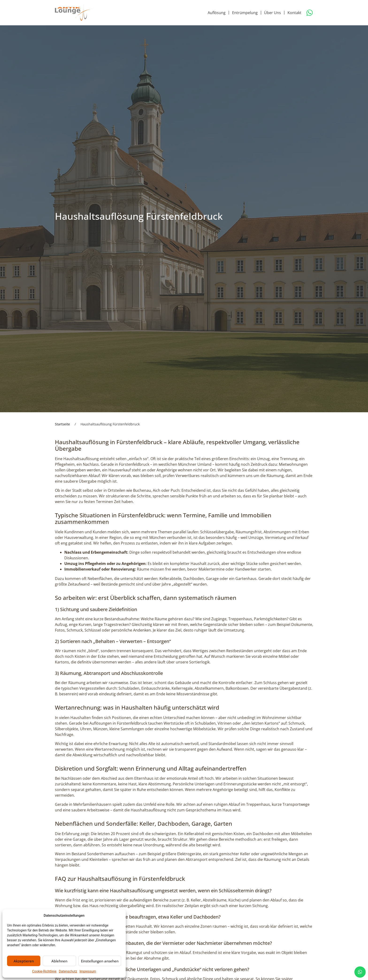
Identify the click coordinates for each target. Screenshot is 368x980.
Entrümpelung (245, 13)
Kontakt (294, 13)
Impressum (88, 971)
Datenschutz (68, 971)
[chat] (360, 972)
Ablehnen (59, 961)
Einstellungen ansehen (100, 961)
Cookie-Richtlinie (44, 971)
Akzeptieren (24, 961)
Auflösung (217, 13)
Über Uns (272, 13)
